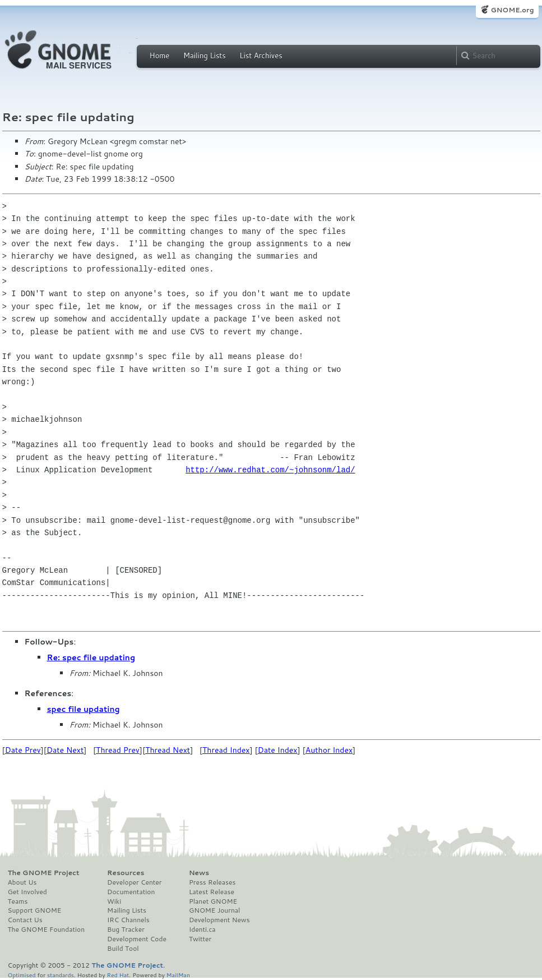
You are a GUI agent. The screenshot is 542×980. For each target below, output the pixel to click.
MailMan (178, 975)
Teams (18, 901)
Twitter (200, 939)
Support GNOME (35, 910)
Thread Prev (118, 750)
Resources (126, 873)
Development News (219, 920)
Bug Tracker (126, 930)
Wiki (114, 901)
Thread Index (226, 750)
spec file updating (84, 709)
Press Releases (212, 882)
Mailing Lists (205, 56)
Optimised (22, 975)
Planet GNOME (213, 901)
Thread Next (168, 750)
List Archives (261, 56)
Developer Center (134, 882)
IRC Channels (128, 920)
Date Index (278, 750)
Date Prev (23, 750)
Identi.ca (202, 930)
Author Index (329, 750)
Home (160, 56)
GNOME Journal (215, 910)
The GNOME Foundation (47, 930)
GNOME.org (512, 10)
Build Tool (123, 949)
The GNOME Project (44, 873)
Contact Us (25, 920)
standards (61, 975)
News (199, 873)
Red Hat (118, 975)
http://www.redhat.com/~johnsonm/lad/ (270, 470)
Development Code (137, 939)
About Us (22, 882)
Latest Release (212, 892)
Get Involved (27, 892)
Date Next (65, 750)
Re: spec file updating (91, 657)
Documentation (131, 892)
